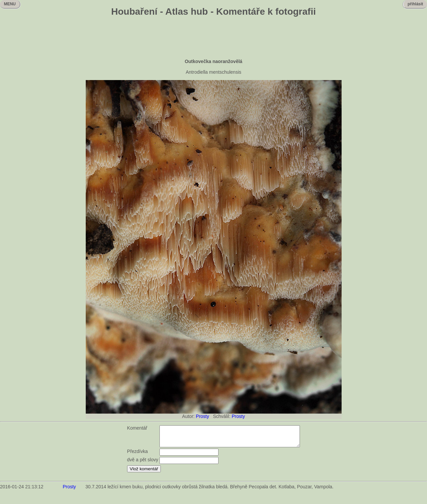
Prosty (202, 416)
